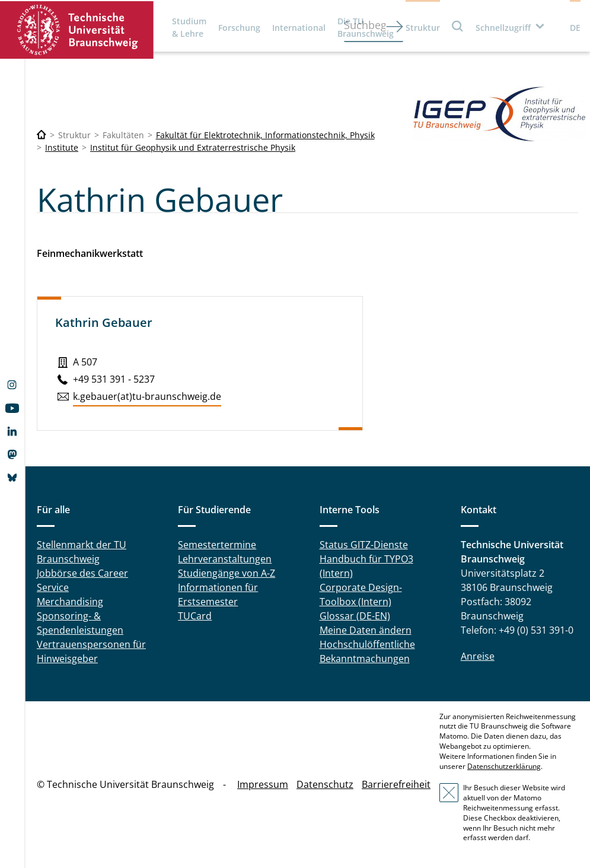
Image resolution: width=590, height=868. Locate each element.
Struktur (423, 28)
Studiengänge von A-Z (227, 573)
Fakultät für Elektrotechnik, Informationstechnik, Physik (265, 135)
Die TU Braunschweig (366, 27)
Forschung (239, 28)
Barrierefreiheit (396, 784)
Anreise (478, 656)
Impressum (263, 784)
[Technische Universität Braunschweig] (42, 135)
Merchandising (70, 602)
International (299, 28)
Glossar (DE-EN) (355, 616)
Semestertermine (217, 545)
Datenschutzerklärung (504, 766)
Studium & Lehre (189, 27)
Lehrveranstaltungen (225, 559)
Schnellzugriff (503, 28)
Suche (458, 26)
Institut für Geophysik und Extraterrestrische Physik (193, 147)
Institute (62, 147)
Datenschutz (325, 784)
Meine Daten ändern (366, 630)
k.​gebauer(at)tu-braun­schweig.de (147, 396)
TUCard (195, 616)
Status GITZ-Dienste (364, 545)
